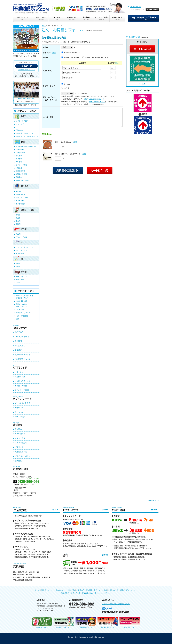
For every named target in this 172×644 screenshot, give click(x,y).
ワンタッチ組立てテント (25, 247)
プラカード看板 (21, 165)
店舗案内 (18, 429)
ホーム (44, 26)
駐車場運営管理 (21, 301)
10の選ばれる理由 (22, 337)
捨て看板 (19, 156)
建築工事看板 (21, 171)
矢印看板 (19, 162)
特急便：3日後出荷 (92, 58)
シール (18, 283)
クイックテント (21, 250)
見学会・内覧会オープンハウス (21, 305)
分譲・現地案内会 (22, 316)
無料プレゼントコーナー (128, 590)
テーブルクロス (21, 277)
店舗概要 (89, 590)
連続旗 (18, 263)
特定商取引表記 (21, 452)
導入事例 (18, 341)
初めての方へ (20, 332)
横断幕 (18, 224)
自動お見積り (20, 346)
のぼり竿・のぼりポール (25, 133)
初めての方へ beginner (41, 18)
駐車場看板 (20, 150)
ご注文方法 (19, 372)
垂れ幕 (18, 221)
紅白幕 (18, 234)
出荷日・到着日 (21, 386)
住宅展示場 (20, 310)
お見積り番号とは (135, 7)
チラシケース (21, 280)
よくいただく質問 (22, 390)
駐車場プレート (21, 153)
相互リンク (19, 447)
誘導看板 (19, 159)
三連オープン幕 (21, 237)
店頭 (17, 319)
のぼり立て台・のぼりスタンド (27, 136)
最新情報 (18, 461)
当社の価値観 (20, 434)
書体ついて (19, 408)
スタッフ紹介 (20, 438)
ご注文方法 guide (56, 18)
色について (19, 412)
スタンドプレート (22, 198)
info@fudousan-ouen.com (94, 99)
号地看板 (19, 177)
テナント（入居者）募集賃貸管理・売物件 (25, 297)
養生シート (20, 218)
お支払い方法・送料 (23, 381)
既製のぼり (20, 130)
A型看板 (19, 191)
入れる (67, 88)
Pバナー (19, 127)
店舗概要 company (86, 18)
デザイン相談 (20, 417)
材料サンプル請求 (100, 590)
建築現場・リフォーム (24, 313)
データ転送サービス (97, 102)
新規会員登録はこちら (26, 70)
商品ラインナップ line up (23, 18)
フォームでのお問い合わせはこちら (116, 604)
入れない (67, 84)
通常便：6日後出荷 (71, 58)
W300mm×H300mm (72, 53)
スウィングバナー (22, 124)
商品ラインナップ (48, 590)
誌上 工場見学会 (21, 443)
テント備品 (20, 253)
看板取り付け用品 (22, 180)
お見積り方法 (20, 377)
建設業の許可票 (21, 174)
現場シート (20, 215)
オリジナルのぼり (22, 121)
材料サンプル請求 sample (102, 18)
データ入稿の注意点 (23, 403)
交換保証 (18, 350)
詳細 (54, 53)
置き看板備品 (21, 204)
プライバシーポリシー (23, 456)
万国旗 (18, 267)
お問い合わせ (113, 590)
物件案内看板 (21, 194)
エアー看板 (20, 201)
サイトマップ (76, 593)
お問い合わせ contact (117, 18)
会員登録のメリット (23, 355)
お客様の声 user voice (71, 18)
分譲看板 (19, 168)
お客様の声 (80, 590)
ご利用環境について (23, 359)
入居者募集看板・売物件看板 (26, 147)
